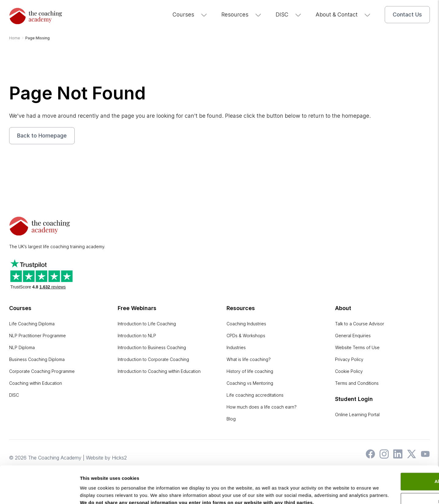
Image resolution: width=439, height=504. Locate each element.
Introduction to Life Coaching (147, 323)
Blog (231, 418)
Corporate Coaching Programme (42, 371)
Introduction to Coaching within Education (159, 371)
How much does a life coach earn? (262, 407)
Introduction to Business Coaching (152, 347)
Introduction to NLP (137, 335)
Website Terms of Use (357, 347)
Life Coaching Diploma (32, 323)
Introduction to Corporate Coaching (153, 359)
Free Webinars (137, 308)
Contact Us (407, 14)
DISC (289, 14)
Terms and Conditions (357, 383)
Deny (388, 467)
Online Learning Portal (357, 414)
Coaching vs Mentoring (250, 383)
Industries (236, 347)
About (343, 308)
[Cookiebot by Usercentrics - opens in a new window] (39, 492)
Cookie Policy (349, 371)
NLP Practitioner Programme (37, 335)
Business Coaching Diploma (37, 359)
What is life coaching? (249, 359)
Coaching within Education (36, 383)
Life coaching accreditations (255, 395)
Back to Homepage (42, 136)
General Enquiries (353, 335)
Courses (190, 14)
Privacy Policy (349, 359)
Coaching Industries (246, 323)
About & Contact (343, 14)
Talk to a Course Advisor (360, 323)
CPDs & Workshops (246, 335)
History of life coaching (250, 371)
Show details (94, 492)
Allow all (388, 447)
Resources (242, 14)
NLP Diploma (22, 347)
